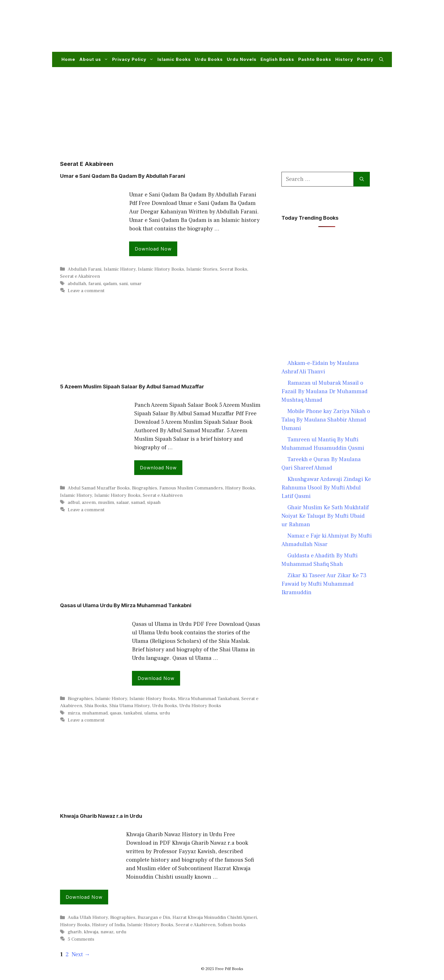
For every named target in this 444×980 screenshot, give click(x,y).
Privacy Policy (134, 59)
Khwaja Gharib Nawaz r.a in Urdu (101, 816)
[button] (381, 59)
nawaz (107, 932)
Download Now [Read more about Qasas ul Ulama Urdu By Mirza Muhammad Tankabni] (156, 678)
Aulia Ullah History (88, 917)
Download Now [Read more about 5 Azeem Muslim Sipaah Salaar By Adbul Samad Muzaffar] (158, 468)
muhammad (95, 713)
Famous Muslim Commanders (191, 488)
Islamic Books (174, 59)
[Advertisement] (280, 29)
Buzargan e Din (154, 917)
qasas (116, 713)
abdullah (77, 284)
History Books (240, 488)
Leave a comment (86, 291)
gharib (75, 932)
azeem (89, 502)
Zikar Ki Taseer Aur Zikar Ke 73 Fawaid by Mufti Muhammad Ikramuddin (324, 584)
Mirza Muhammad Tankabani (208, 699)
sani (123, 284)
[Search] (362, 179)
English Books (277, 59)
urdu (165, 713)
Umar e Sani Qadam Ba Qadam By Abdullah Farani (123, 176)
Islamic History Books (161, 269)
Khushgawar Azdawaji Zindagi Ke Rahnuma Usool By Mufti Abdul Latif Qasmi (326, 488)
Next (81, 955)
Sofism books (232, 925)
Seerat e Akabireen (80, 276)
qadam (110, 284)
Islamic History (120, 269)
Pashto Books (315, 59)
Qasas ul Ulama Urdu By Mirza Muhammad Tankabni (126, 605)
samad (138, 502)
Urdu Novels (242, 59)
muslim (106, 502)
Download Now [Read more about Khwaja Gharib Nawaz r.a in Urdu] (84, 897)
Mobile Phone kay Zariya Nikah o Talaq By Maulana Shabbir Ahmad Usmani (326, 420)
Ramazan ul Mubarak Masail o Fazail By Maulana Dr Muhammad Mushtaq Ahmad (325, 391)
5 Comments (81, 939)
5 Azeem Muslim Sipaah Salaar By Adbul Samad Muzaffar (132, 387)
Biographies (145, 488)
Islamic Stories (202, 269)
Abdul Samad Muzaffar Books (99, 488)
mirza (74, 713)
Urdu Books (209, 59)
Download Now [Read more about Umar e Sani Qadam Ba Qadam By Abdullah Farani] (153, 249)
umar (136, 284)
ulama (151, 713)
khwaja (91, 932)
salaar (123, 502)
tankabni (133, 713)
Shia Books (96, 706)
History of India (108, 925)
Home (68, 59)
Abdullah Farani (85, 269)
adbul (74, 502)
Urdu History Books (200, 706)
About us (95, 59)
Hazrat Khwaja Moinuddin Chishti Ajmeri (215, 917)
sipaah (154, 502)
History (344, 59)
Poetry (365, 59)
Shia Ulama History (130, 706)
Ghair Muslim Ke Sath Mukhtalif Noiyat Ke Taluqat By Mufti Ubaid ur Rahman (325, 516)
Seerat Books (233, 269)
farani (95, 284)
